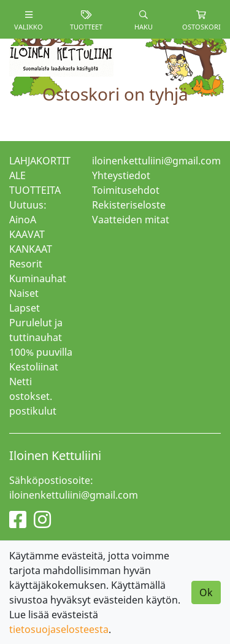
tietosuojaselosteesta (59, 629)
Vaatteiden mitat (131, 220)
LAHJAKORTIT (40, 161)
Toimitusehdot (126, 190)
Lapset (25, 308)
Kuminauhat (38, 278)
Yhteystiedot (121, 175)
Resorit (26, 264)
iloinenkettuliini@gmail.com (156, 161)
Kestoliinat (34, 367)
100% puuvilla (41, 352)
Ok (206, 592)
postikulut (33, 411)
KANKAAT (31, 249)
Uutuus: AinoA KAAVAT (28, 220)
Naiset (24, 293)
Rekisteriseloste (129, 205)
